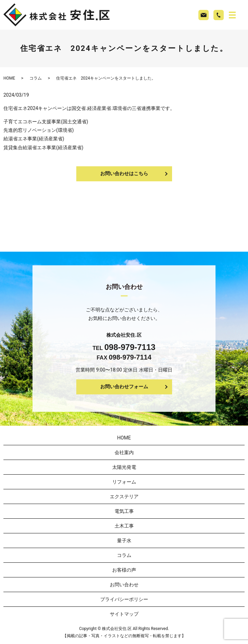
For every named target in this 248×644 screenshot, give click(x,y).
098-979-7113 (130, 347)
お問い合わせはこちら (124, 173)
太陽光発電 (124, 467)
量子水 (124, 541)
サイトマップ (124, 614)
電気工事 (124, 511)
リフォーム (124, 482)
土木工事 (124, 526)
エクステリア (124, 496)
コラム (36, 78)
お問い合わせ (124, 585)
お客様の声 (124, 570)
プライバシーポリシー (124, 599)
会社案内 (124, 452)
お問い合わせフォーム (124, 387)
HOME (9, 78)
